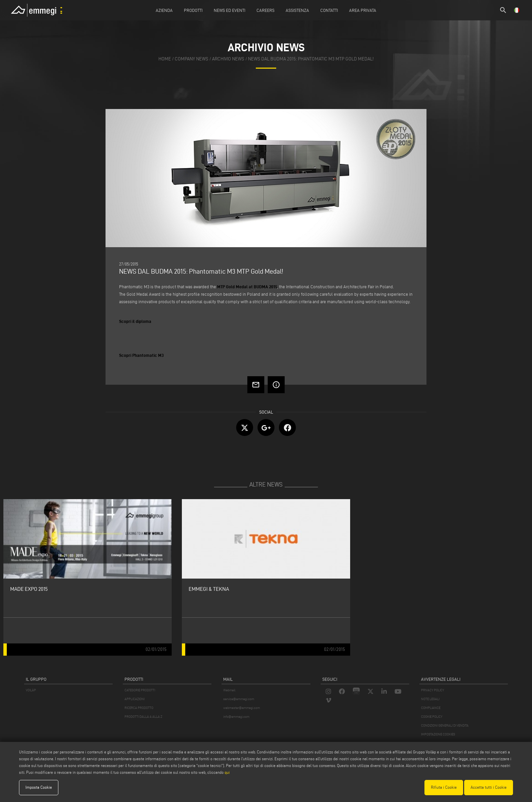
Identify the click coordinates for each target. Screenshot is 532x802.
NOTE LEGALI (430, 699)
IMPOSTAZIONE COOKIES (438, 734)
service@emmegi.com (239, 699)
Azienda (164, 10)
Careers (265, 10)
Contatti (329, 10)
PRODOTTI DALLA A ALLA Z (143, 717)
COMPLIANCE (431, 708)
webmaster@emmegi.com (242, 708)
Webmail (229, 690)
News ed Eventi (230, 10)
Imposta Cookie (39, 787)
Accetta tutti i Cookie (489, 787)
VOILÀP (31, 690)
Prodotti (193, 10)
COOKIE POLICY (432, 717)
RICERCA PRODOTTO (139, 708)
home (165, 59)
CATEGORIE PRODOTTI (140, 690)
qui (227, 772)
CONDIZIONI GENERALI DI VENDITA (445, 725)
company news (192, 59)
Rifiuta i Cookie (444, 787)
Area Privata (363, 10)
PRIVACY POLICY (433, 690)
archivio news (228, 59)
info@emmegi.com (236, 717)
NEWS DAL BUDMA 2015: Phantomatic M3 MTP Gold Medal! (311, 59)
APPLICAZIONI (135, 699)
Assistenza (297, 10)
